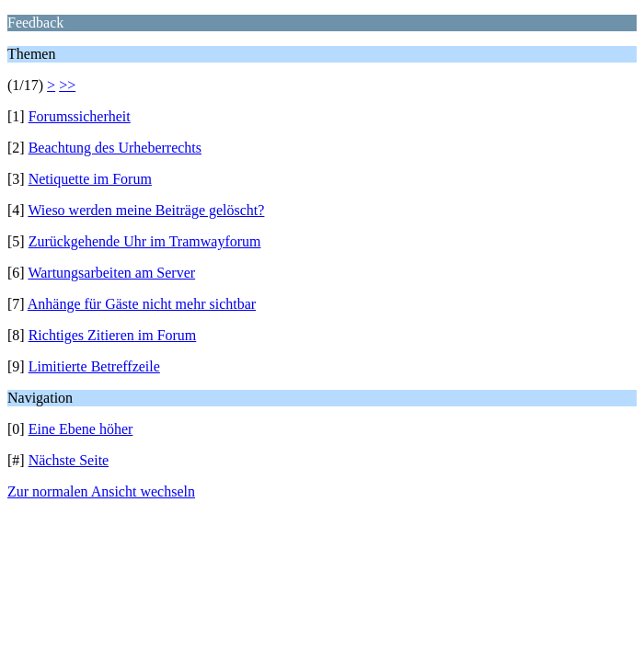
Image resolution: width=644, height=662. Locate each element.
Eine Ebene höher (81, 429)
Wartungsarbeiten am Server (111, 273)
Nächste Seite (69, 460)
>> (67, 85)
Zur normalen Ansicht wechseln (101, 491)
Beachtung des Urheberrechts (115, 148)
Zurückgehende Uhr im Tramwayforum (145, 241)
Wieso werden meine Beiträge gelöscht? (146, 210)
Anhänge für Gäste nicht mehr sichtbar (142, 304)
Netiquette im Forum (90, 179)
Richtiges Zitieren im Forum (113, 335)
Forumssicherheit (80, 116)
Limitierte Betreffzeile (94, 366)
